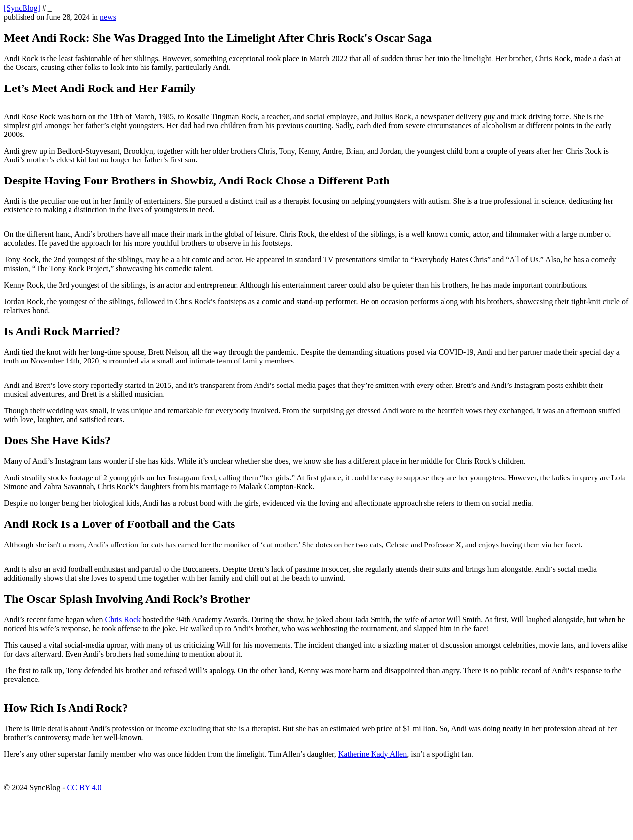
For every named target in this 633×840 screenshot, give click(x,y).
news (108, 17)
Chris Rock (123, 620)
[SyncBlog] (22, 8)
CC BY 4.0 (84, 787)
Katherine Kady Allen (373, 754)
